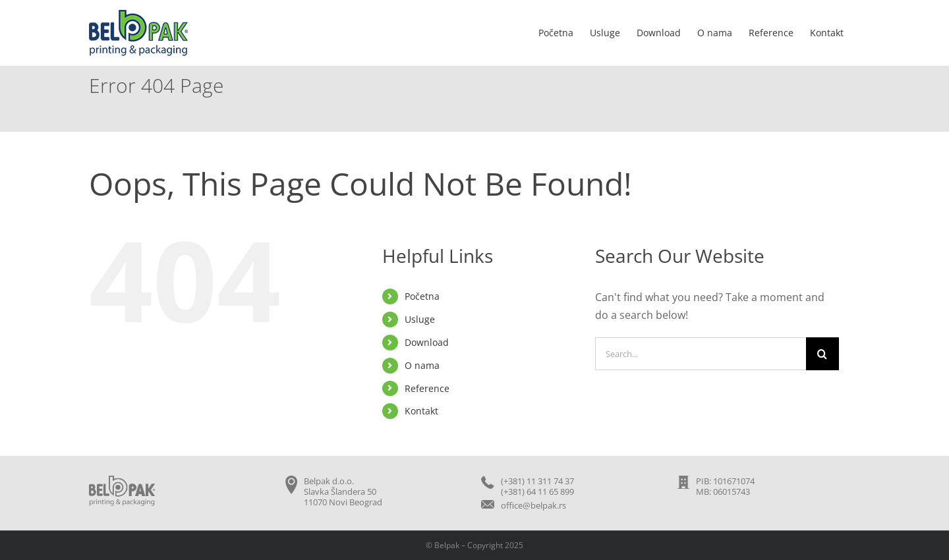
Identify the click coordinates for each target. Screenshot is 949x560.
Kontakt (421, 411)
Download (427, 342)
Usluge (420, 319)
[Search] (822, 354)
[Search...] (701, 354)
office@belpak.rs (533, 505)
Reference (427, 388)
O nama (422, 365)
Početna (422, 296)
